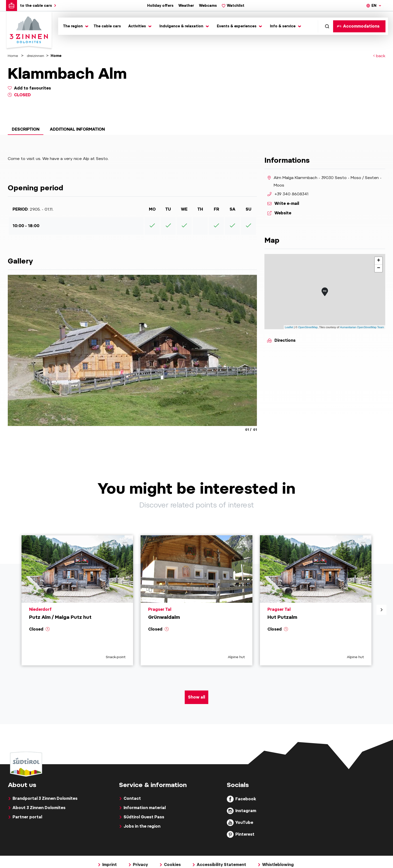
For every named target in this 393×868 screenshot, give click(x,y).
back (379, 56)
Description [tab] (26, 129)
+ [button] (379, 261)
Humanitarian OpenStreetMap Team (362, 327)
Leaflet (289, 327)
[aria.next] (381, 610)
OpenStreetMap (308, 327)
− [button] (379, 268)
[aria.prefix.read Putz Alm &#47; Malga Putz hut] (77, 600)
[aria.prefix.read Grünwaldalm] (196, 600)
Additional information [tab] (77, 129)
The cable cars (107, 26)
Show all (197, 697)
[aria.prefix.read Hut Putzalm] (316, 600)
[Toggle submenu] (75, 26)
